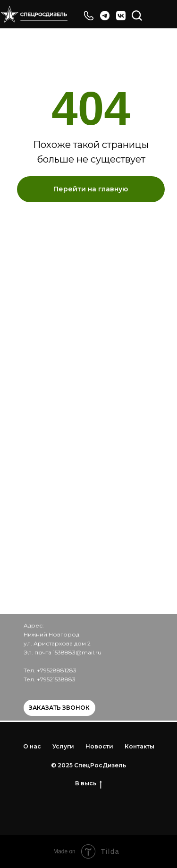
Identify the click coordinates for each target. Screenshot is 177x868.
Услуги (63, 746)
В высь (88, 783)
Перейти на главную (91, 189)
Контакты (139, 746)
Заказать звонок (59, 708)
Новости (99, 746)
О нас (32, 746)
